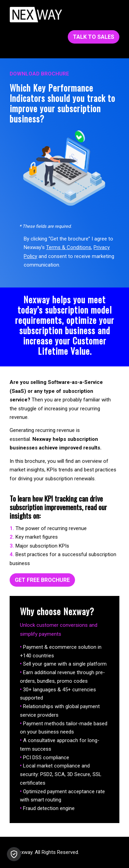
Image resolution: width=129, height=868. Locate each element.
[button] (14, 854)
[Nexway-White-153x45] (36, 15)
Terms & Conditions (69, 247)
